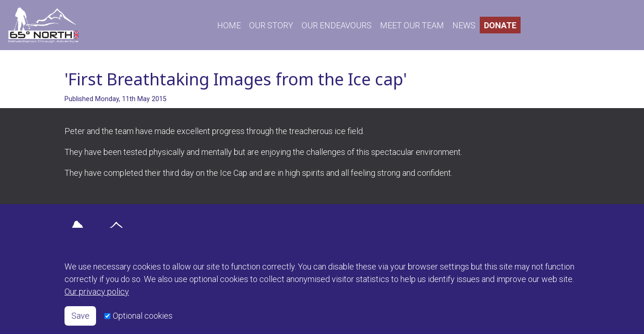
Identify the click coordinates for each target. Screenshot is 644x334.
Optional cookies (143, 316)
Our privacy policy (97, 292)
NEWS (464, 25)
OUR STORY (271, 25)
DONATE (500, 25)
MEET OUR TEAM (412, 25)
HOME (229, 25)
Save (80, 316)
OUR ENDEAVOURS (337, 25)
